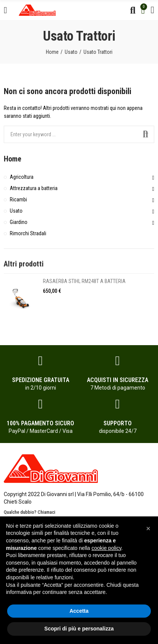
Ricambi (18, 199)
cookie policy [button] (106, 548)
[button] (148, 528)
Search (146, 134)
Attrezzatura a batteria (34, 188)
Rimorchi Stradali (28, 233)
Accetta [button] (79, 611)
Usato (16, 211)
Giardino (19, 222)
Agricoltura (22, 177)
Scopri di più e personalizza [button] (79, 629)
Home (13, 159)
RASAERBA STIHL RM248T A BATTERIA (84, 281)
